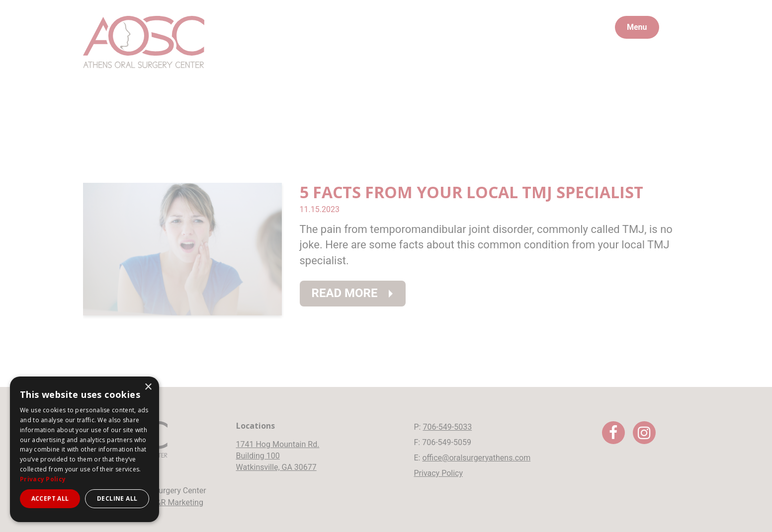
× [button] (148, 387)
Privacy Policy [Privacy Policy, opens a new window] (43, 479)
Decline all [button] (117, 498)
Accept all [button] (50, 498)
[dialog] (85, 449)
